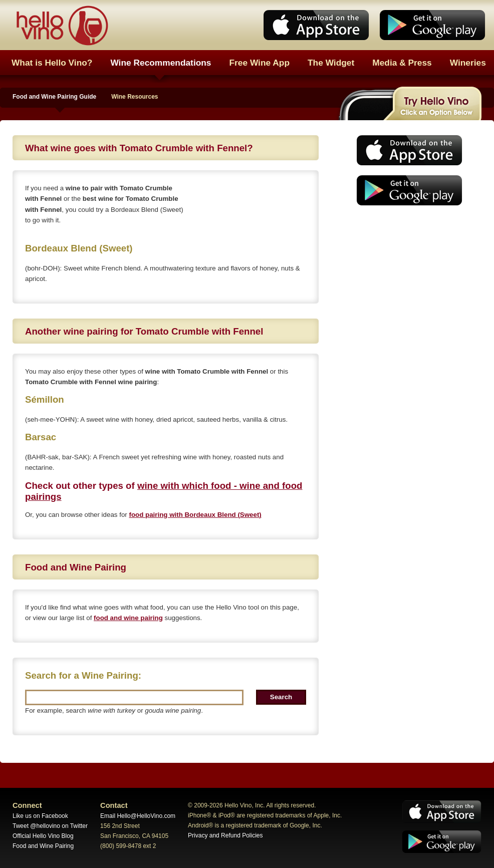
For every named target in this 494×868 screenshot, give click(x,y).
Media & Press (402, 63)
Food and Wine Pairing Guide (54, 97)
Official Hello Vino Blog (43, 836)
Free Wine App (260, 63)
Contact (114, 805)
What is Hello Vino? (52, 63)
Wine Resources (135, 97)
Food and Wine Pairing (43, 846)
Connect (27, 805)
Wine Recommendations (161, 63)
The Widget (331, 63)
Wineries (468, 63)
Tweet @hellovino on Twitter (50, 826)
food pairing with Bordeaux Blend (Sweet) (195, 515)
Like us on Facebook (40, 816)
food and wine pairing (128, 618)
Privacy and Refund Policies (225, 835)
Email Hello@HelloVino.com (138, 816)
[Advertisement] (406, 288)
